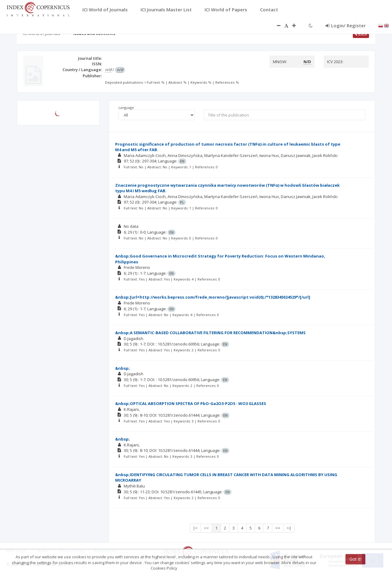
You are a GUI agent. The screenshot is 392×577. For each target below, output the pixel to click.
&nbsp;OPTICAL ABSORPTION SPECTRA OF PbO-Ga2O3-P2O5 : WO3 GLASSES (191, 403)
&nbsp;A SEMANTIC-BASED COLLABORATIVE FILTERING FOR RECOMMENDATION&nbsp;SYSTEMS (210, 333)
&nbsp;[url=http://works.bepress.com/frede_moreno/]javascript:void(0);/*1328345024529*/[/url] (213, 297)
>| (289, 528)
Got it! (355, 559)
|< (195, 528)
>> (278, 528)
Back (361, 34)
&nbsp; (123, 368)
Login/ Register (346, 25)
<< (206, 528)
